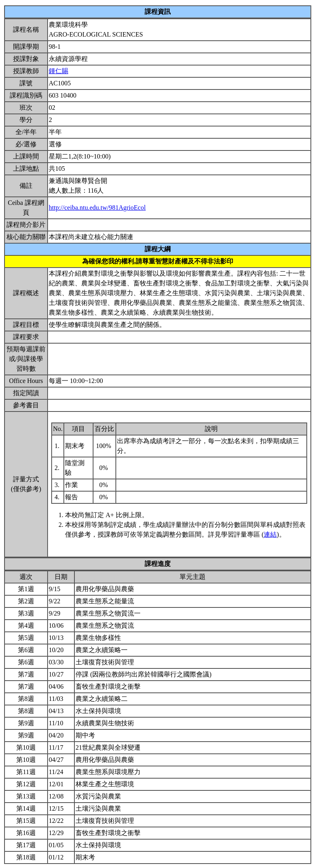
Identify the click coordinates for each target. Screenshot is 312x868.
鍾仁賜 (58, 71)
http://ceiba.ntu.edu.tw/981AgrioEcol (97, 208)
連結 (270, 534)
